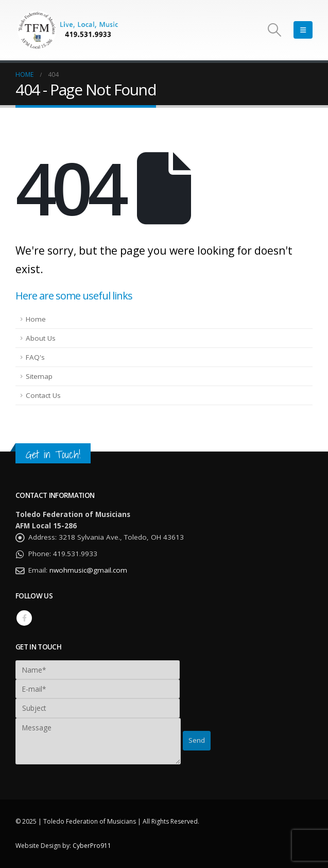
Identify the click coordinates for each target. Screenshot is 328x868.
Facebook (24, 618)
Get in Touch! (53, 454)
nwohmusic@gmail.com (88, 570)
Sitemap (39, 376)
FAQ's (35, 357)
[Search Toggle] (275, 30)
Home (36, 319)
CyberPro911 (92, 846)
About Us (41, 338)
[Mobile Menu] (303, 30)
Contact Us (43, 395)
